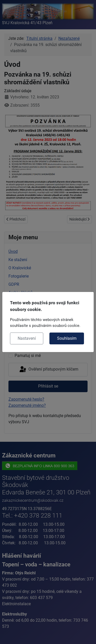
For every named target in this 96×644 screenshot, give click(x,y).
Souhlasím (67, 338)
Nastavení (27, 338)
